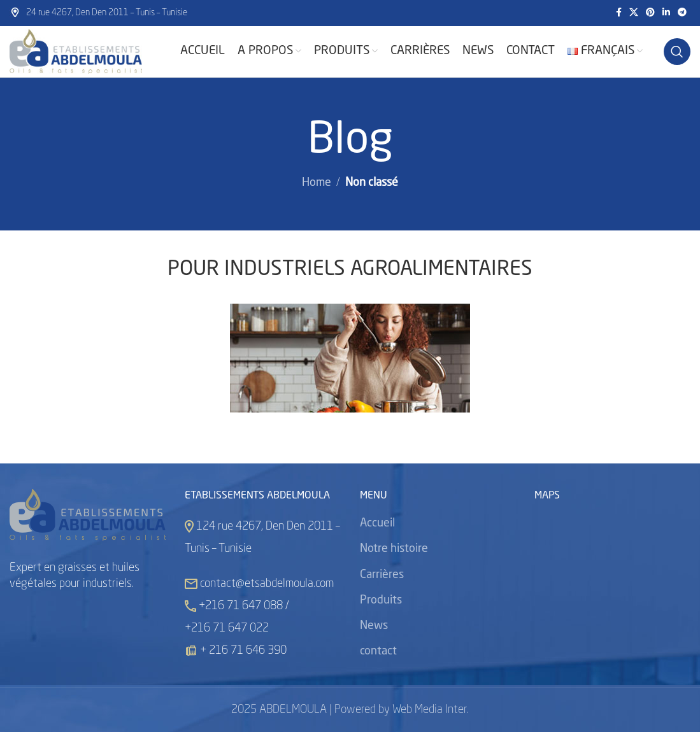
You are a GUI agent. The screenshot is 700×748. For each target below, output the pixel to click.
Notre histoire (394, 565)
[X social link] (634, 13)
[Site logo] (89, 60)
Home (317, 199)
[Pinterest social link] (650, 13)
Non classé (372, 199)
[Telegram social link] (682, 13)
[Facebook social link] (619, 13)
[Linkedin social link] (666, 13)
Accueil (377, 540)
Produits (381, 616)
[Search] (677, 60)
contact (378, 668)
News (374, 642)
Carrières (382, 591)
